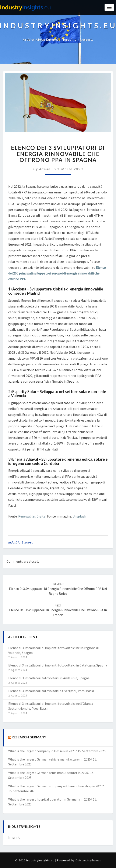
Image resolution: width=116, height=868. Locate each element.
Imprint (14, 837)
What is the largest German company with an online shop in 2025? (56, 786)
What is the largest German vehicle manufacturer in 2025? (50, 759)
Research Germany (29, 737)
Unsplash (79, 516)
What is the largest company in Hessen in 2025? (43, 751)
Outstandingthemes (88, 860)
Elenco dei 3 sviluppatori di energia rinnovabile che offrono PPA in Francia (58, 610)
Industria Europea (21, 542)
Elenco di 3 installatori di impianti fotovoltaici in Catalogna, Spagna (58, 665)
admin (45, 169)
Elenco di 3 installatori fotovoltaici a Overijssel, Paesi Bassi (51, 691)
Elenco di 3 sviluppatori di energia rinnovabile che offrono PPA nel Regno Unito (58, 589)
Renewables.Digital (32, 516)
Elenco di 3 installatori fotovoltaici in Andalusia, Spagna (49, 678)
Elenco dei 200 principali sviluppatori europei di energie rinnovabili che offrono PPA (57, 273)
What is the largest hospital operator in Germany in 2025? (50, 799)
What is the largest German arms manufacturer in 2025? (49, 773)
